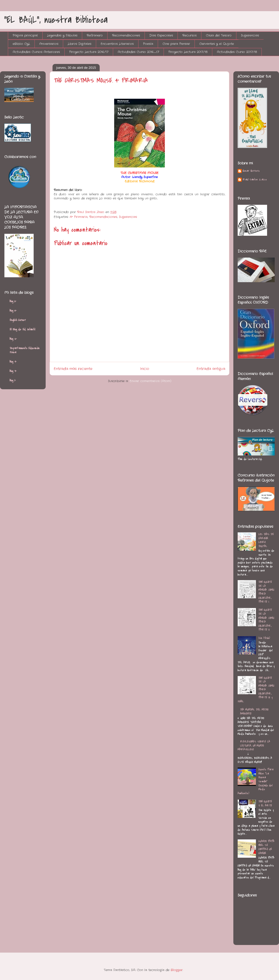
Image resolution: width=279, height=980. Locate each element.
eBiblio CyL (21, 44)
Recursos (189, 35)
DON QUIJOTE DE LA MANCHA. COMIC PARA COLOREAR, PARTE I (266, 592)
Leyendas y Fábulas (62, 35)
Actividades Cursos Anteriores (36, 52)
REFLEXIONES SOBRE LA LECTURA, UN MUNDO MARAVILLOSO (254, 745)
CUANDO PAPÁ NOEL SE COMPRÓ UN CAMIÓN (266, 847)
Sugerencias (250, 35)
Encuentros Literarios (117, 44)
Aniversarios (49, 44)
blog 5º (13, 311)
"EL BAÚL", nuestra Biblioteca (56, 20)
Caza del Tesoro (219, 35)
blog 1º (13, 380)
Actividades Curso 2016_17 (138, 52)
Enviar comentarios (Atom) (150, 381)
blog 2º (13, 339)
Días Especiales (161, 35)
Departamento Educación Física (25, 350)
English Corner (18, 320)
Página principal (25, 35)
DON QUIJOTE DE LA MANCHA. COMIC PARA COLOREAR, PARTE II (266, 620)
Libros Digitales (80, 44)
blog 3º (13, 371)
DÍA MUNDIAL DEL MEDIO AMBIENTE (254, 712)
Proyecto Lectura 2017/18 (188, 52)
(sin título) (264, 638)
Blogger (177, 970)
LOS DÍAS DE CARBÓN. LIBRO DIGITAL (266, 540)
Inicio (145, 369)
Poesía (148, 44)
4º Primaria (79, 217)
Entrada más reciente (73, 369)
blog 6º (13, 301)
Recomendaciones (126, 35)
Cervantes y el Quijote (217, 44)
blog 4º (13, 362)
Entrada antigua (211, 369)
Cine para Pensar (176, 44)
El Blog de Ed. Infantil (22, 329)
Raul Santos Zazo (255, 180)
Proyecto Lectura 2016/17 (89, 52)
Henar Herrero (251, 171)
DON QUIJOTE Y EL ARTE (265, 803)
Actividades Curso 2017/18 (237, 52)
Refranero (95, 35)
